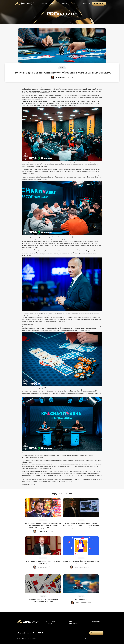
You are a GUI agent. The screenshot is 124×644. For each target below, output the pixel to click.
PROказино (76, 4)
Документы (96, 621)
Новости (54, 4)
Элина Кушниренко (81, 567)
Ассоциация (43, 4)
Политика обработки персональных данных (96, 639)
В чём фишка (99, 4)
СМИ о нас (64, 4)
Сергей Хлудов (43, 531)
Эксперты (87, 4)
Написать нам (96, 633)
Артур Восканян (61, 77)
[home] (25, 4)
